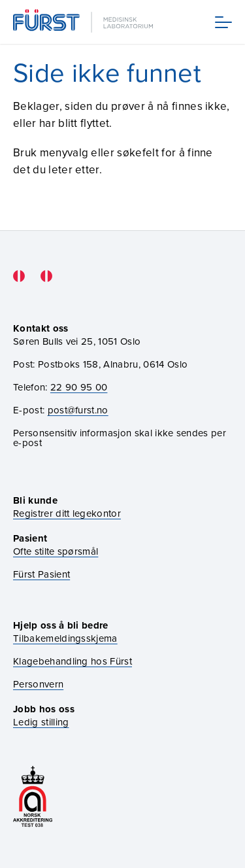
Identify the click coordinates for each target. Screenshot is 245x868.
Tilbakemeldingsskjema (65, 638)
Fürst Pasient (41, 574)
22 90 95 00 (79, 387)
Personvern (38, 684)
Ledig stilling (41, 722)
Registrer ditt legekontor (67, 513)
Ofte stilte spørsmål (56, 551)
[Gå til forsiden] (84, 22)
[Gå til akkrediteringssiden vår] (33, 798)
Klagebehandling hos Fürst (73, 661)
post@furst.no (78, 410)
